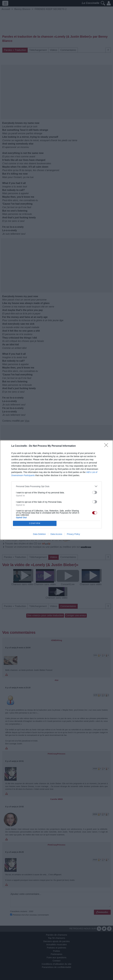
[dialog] (56, 490)
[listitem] (56, 486)
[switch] (95, 492)
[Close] (107, 446)
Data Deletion (39, 534)
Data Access (56, 534)
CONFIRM (35, 523)
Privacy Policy (73, 534)
